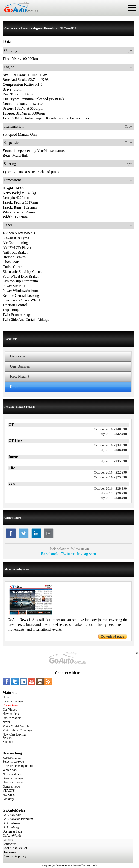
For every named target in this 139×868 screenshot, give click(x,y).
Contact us (9, 844)
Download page (113, 636)
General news (11, 787)
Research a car (12, 758)
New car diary (12, 774)
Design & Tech (12, 831)
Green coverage (13, 778)
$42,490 (113, 434)
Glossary (8, 799)
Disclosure (9, 852)
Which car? (10, 770)
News (6, 722)
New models (11, 714)
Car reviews (10, 705)
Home (6, 697)
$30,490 (113, 498)
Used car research (14, 782)
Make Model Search (16, 726)
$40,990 (110, 429)
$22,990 (110, 472)
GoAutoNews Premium (18, 819)
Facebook (50, 554)
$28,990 (110, 488)
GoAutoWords (12, 836)
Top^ (128, 51)
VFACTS (9, 791)
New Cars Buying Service (14, 736)
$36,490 (113, 450)
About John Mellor (15, 848)
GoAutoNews (11, 823)
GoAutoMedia (12, 815)
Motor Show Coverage (17, 730)
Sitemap (8, 742)
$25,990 (110, 477)
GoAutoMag (11, 827)
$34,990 (110, 445)
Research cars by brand (18, 766)
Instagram (86, 554)
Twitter (68, 554)
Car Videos (10, 710)
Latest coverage (13, 701)
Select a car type (13, 762)
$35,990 (113, 461)
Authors (8, 840)
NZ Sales (9, 795)
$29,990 (113, 493)
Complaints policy (14, 856)
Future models (12, 718)
